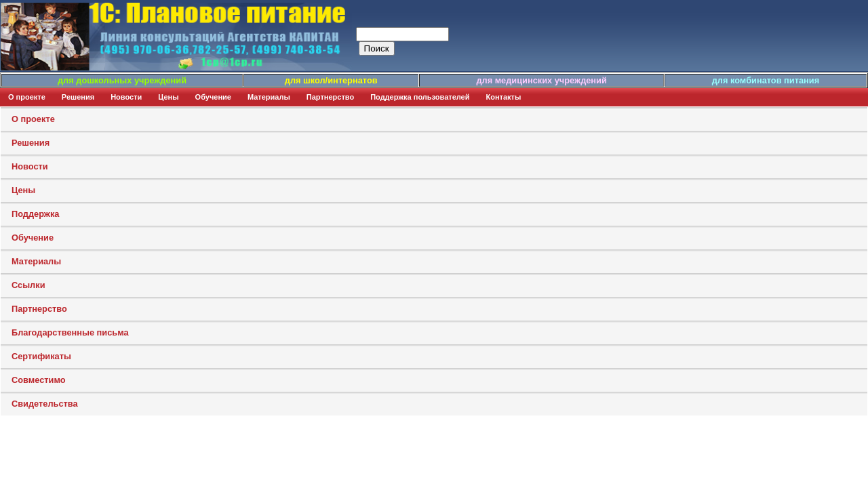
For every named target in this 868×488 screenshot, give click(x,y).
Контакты (504, 97)
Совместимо (39, 380)
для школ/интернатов (331, 80)
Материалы (269, 97)
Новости (126, 97)
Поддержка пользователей (420, 97)
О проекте (27, 97)
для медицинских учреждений (541, 80)
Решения (78, 97)
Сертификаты (41, 356)
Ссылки (28, 285)
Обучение (213, 97)
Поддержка (35, 214)
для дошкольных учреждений (122, 80)
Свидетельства (45, 404)
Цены (168, 97)
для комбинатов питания (766, 80)
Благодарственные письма (70, 332)
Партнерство (330, 97)
